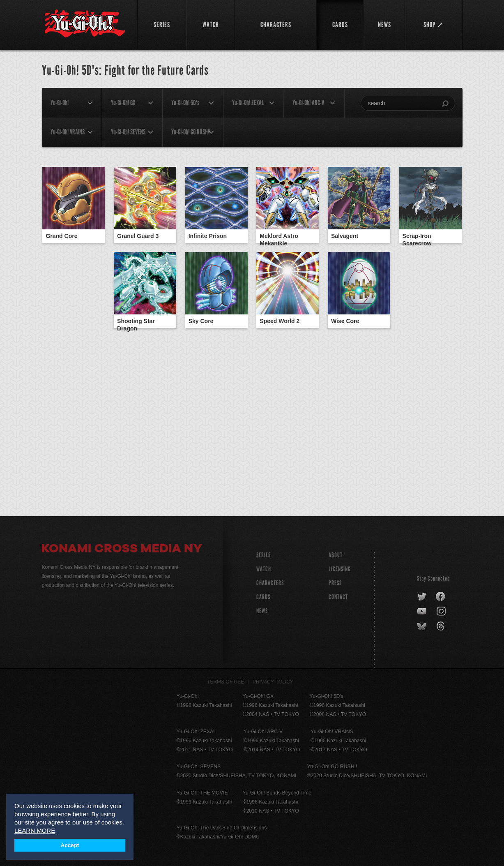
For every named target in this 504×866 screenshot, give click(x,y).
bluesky (422, 626)
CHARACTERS (270, 583)
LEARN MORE (35, 830)
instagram (442, 612)
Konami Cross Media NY (122, 550)
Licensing (340, 569)
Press (335, 583)
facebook (441, 597)
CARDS (263, 597)
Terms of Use (226, 682)
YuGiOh (85, 24)
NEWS (262, 611)
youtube (422, 612)
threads (442, 626)
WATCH (264, 569)
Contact (338, 597)
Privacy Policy (273, 682)
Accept (70, 845)
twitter (422, 597)
